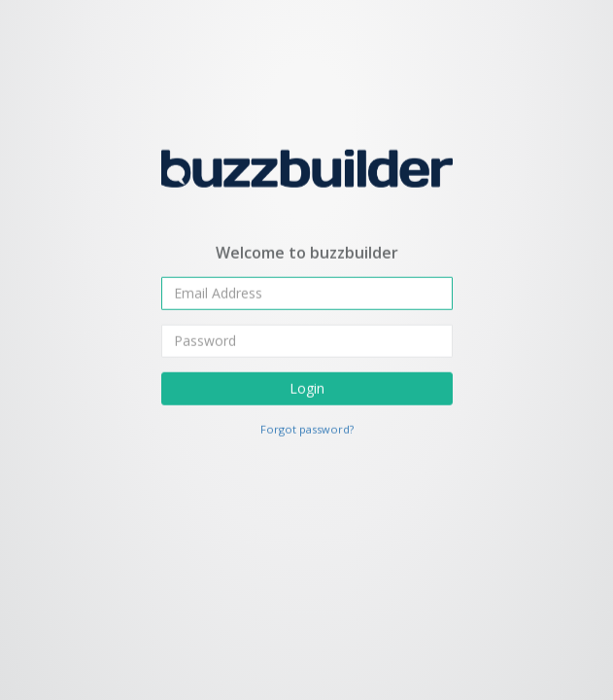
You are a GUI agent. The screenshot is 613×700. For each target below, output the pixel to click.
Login (307, 387)
